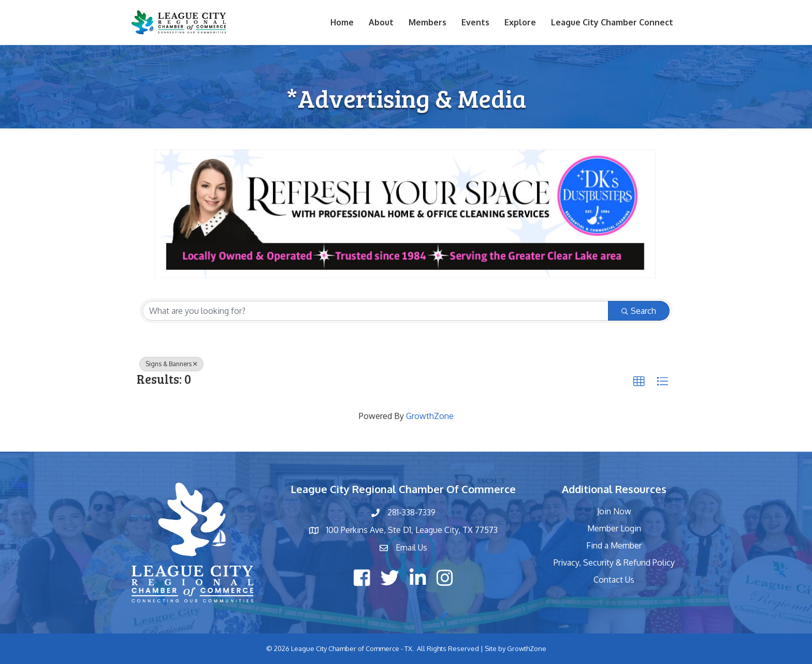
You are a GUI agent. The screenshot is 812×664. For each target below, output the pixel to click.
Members (427, 22)
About (381, 22)
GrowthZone (430, 416)
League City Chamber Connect (612, 22)
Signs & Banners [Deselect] (171, 364)
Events (475, 22)
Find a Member (614, 545)
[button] (639, 382)
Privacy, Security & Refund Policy (614, 562)
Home (342, 22)
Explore (520, 22)
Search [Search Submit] (639, 311)
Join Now (614, 511)
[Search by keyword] (375, 311)
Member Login (614, 528)
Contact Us (614, 580)
